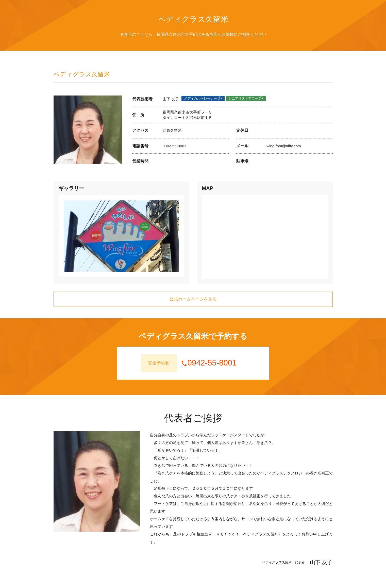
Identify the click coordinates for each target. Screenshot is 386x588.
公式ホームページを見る (193, 299)
